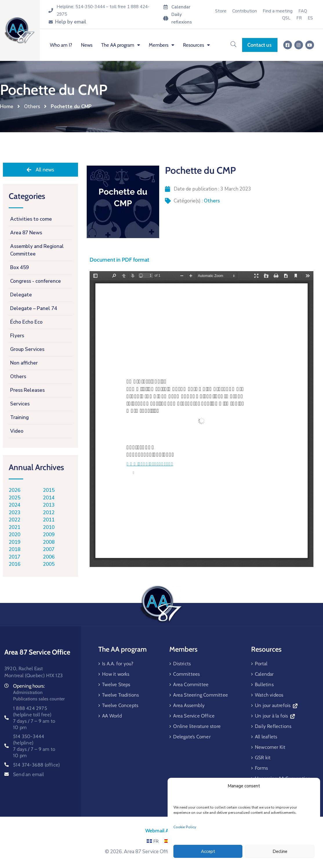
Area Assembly (189, 705)
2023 (14, 513)
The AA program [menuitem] (121, 45)
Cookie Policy (185, 827)
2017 (14, 557)
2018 (14, 549)
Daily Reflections (273, 726)
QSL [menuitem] (286, 18)
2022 (14, 520)
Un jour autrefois (276, 705)
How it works (116, 674)
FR (153, 841)
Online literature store (197, 726)
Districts (182, 664)
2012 (49, 513)
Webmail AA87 (161, 831)
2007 (49, 549)
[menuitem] (299, 18)
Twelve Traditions (120, 695)
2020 (14, 535)
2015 (49, 490)
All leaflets (266, 737)
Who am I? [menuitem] (61, 45)
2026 (14, 490)
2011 (49, 520)
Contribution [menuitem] (245, 11)
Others (32, 107)
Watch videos (269, 695)
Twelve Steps (116, 684)
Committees (186, 674)
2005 (49, 564)
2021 (14, 527)
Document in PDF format (119, 260)
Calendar (264, 674)
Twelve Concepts (120, 705)
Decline (280, 851)
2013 (49, 505)
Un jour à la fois (275, 716)
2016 (14, 564)
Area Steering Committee (200, 695)
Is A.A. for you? (118, 664)
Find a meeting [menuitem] (278, 11)
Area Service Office (194, 716)
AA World (112, 716)
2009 (49, 535)
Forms (261, 768)
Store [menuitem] (221, 11)
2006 (49, 557)
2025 (14, 498)
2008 (49, 542)
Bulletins (264, 684)
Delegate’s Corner (192, 737)
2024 (14, 505)
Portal (261, 664)
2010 (49, 527)
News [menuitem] (87, 45)
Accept (208, 851)
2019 (14, 542)
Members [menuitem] (161, 45)
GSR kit (263, 758)
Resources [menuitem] (196, 45)
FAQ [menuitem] (303, 11)
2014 (49, 498)
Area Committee (191, 684)
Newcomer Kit (270, 747)
